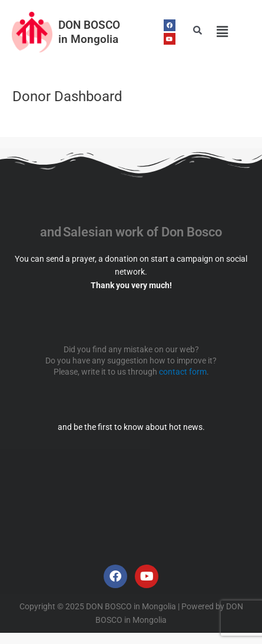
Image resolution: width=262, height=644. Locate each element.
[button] (222, 32)
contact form (183, 372)
